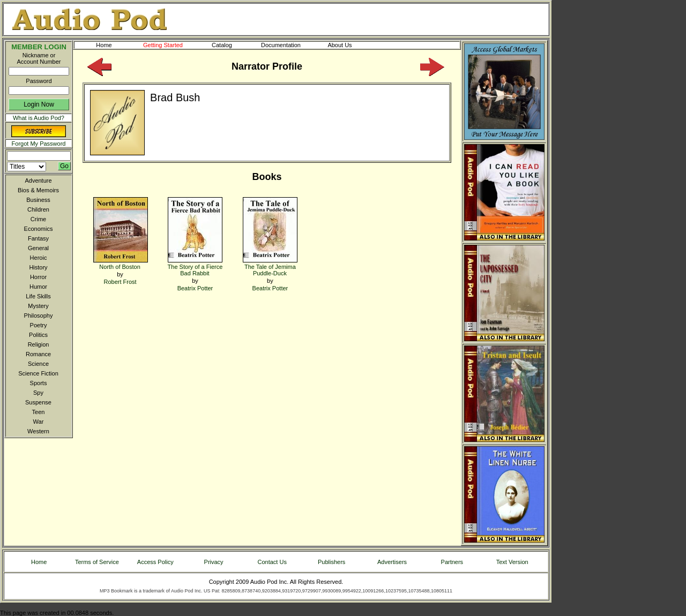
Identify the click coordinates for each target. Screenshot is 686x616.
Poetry (39, 325)
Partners (452, 562)
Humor (38, 287)
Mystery (38, 306)
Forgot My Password (39, 144)
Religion (39, 344)
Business (38, 200)
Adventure (38, 181)
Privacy (214, 562)
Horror (38, 277)
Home (104, 45)
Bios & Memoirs (38, 190)
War (39, 422)
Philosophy (39, 315)
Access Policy (155, 562)
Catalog (232, 45)
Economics (39, 229)
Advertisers (392, 562)
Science (38, 364)
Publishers (331, 562)
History (38, 267)
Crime (38, 219)
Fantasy (38, 238)
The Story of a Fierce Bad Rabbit (195, 266)
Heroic (39, 258)
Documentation (286, 45)
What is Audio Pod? (39, 118)
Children (38, 209)
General (38, 248)
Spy (38, 393)
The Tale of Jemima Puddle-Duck (270, 266)
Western (38, 431)
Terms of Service (97, 562)
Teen (39, 412)
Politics (38, 335)
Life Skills (38, 296)
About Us (348, 45)
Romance (38, 354)
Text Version (512, 562)
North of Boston (121, 263)
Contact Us (272, 562)
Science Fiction (38, 373)
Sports (39, 383)
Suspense (38, 402)
